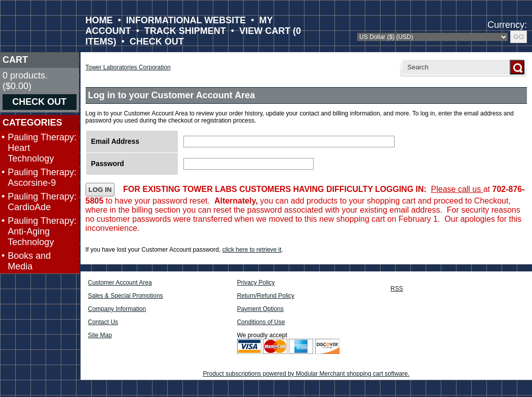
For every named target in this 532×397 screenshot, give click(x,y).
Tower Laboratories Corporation (128, 67)
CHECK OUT (157, 42)
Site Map (100, 335)
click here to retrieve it (252, 250)
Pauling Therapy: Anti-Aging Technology (42, 231)
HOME (99, 20)
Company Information (117, 309)
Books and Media (29, 261)
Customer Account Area (120, 283)
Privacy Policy (256, 283)
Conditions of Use (261, 322)
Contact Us (103, 322)
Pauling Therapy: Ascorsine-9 (42, 177)
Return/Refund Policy (266, 296)
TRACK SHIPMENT (185, 31)
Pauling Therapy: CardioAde (42, 202)
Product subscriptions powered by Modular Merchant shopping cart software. (306, 374)
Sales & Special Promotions (126, 296)
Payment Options (260, 309)
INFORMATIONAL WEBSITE (186, 20)
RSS (397, 289)
